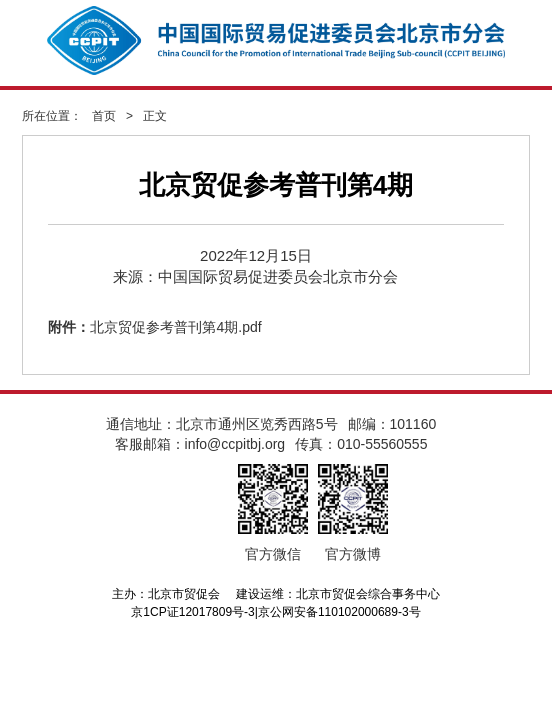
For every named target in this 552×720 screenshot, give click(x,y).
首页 (104, 116)
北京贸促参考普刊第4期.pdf (175, 327)
